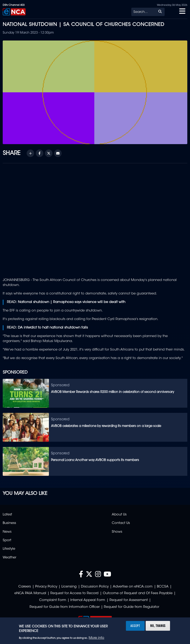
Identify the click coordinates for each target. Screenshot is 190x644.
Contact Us (121, 523)
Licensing (69, 587)
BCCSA (163, 587)
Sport (7, 540)
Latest (7, 515)
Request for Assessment (129, 600)
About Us (119, 515)
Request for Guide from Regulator (132, 607)
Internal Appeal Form (88, 600)
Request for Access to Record (74, 593)
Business (9, 523)
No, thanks (158, 626)
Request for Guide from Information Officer (65, 607)
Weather (9, 558)
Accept (135, 626)
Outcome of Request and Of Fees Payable (138, 593)
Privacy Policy (46, 587)
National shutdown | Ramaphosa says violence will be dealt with (72, 302)
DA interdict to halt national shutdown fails (53, 328)
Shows (117, 532)
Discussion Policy (95, 587)
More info (96, 638)
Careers (25, 587)
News (7, 532)
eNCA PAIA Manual (30, 593)
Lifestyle (9, 549)
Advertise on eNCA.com (133, 587)
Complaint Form (53, 600)
